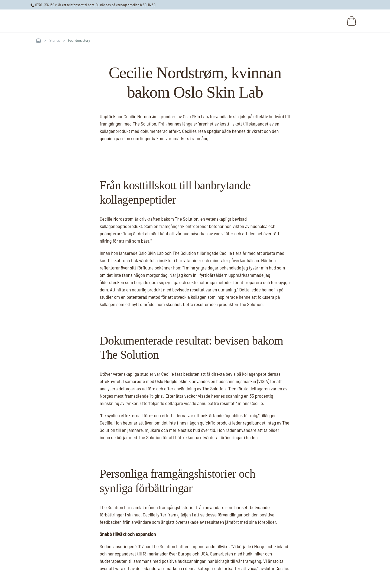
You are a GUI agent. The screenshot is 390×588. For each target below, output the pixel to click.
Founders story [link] (79, 40)
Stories (55, 40)
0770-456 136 (42, 5)
